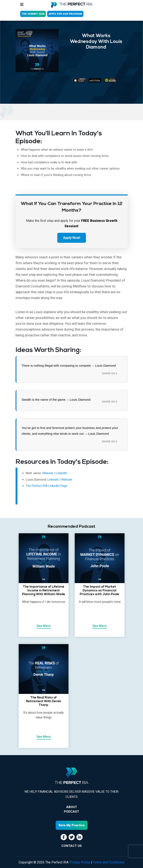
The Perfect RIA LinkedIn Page (46, 486)
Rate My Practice (72, 825)
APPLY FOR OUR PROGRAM (65, 14)
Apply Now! (72, 238)
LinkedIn (61, 473)
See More (44, 626)
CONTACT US (72, 846)
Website (48, 473)
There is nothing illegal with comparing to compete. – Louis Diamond (69, 366)
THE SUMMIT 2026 (33, 14)
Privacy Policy (80, 862)
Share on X (110, 374)
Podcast (71, 812)
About (72, 807)
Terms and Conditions (109, 862)
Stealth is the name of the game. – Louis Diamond (56, 400)
